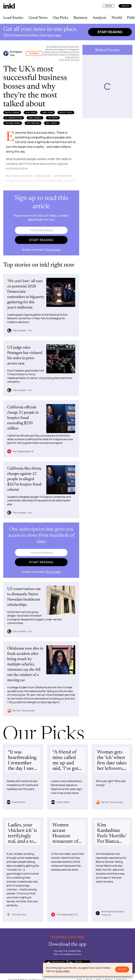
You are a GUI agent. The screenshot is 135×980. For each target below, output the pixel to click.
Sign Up (125, 6)
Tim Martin (53, 118)
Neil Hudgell (52, 123)
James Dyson (47, 113)
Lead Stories (13, 18)
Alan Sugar (31, 113)
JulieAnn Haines (13, 123)
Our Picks (61, 18)
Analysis (99, 18)
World (117, 18)
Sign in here (53, 250)
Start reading (110, 32)
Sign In (108, 6)
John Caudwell (35, 118)
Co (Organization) (14, 118)
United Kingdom (12, 113)
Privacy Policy (63, 971)
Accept (122, 969)
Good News (38, 18)
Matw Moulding (33, 123)
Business (80, 18)
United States (66, 113)
